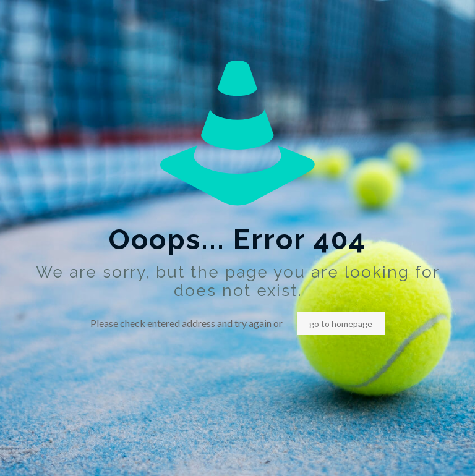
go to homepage (341, 324)
